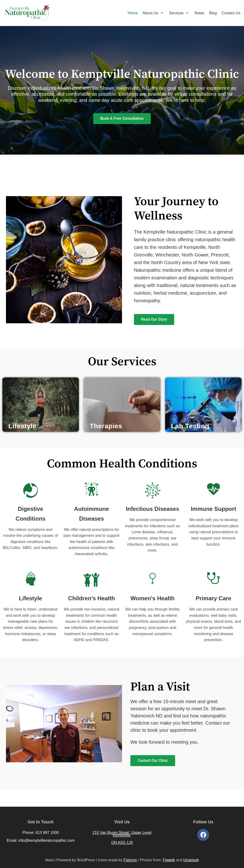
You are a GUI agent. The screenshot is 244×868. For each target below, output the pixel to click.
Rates (199, 13)
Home (133, 13)
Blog (213, 13)
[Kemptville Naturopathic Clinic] (27, 13)
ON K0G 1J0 (122, 843)
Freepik (169, 860)
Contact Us (231, 13)
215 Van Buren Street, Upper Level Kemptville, (122, 834)
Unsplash (191, 860)
